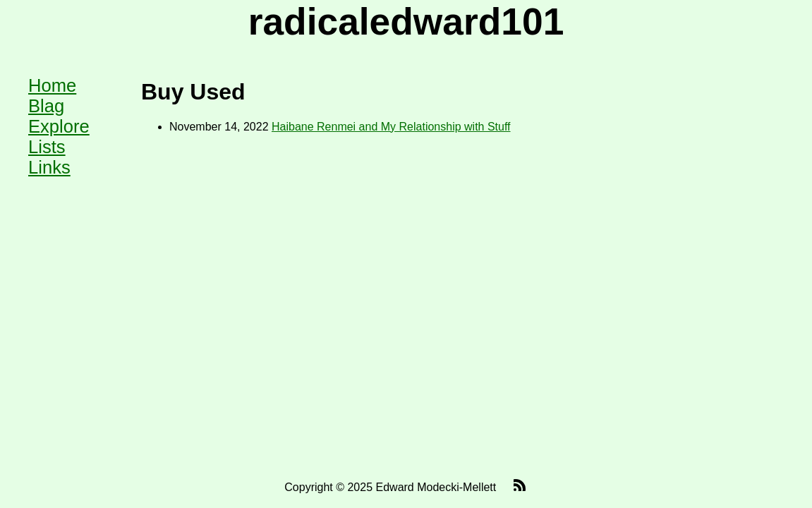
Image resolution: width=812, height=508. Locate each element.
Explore (59, 126)
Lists (47, 147)
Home (52, 85)
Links (49, 167)
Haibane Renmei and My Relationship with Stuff (391, 127)
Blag (46, 106)
